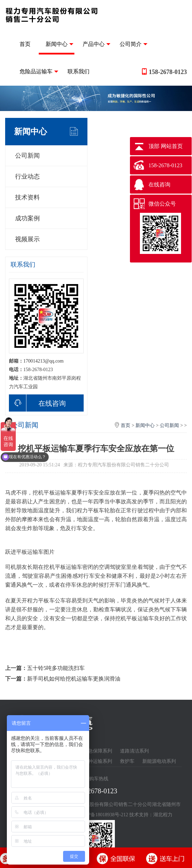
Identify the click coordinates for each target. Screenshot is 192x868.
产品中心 (97, 44)
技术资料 (27, 197)
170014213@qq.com (44, 361)
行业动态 (27, 176)
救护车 (127, 761)
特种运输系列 (98, 761)
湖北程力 (163, 815)
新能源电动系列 (159, 761)
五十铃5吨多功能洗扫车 (56, 668)
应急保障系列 (98, 751)
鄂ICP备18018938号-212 (103, 815)
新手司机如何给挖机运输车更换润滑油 (74, 679)
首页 (25, 44)
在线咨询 (37, 403)
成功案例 (27, 218)
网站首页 (172, 146)
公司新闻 (27, 156)
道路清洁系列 (134, 751)
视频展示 (27, 239)
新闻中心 (59, 44)
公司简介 (134, 44)
